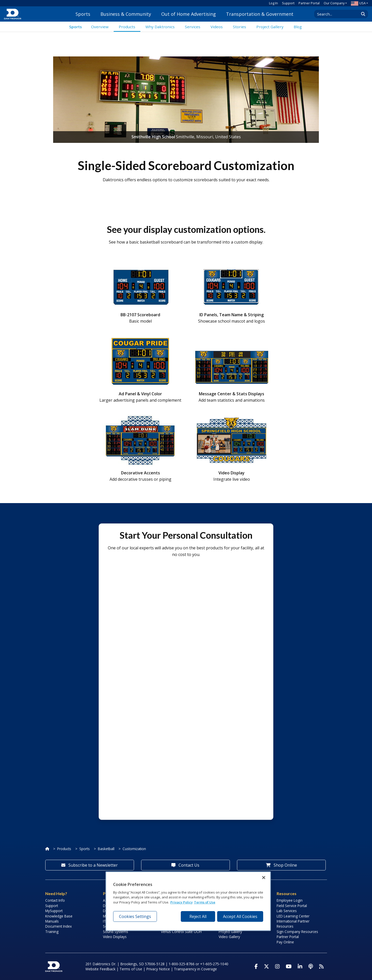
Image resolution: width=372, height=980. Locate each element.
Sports (83, 14)
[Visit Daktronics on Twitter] (266, 967)
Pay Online (285, 942)
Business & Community (126, 14)
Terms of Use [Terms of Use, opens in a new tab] (205, 902)
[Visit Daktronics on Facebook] (256, 967)
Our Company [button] (334, 3)
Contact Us (185, 865)
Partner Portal (309, 3)
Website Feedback (100, 969)
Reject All (198, 916)
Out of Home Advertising (189, 14)
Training (52, 932)
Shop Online (281, 865)
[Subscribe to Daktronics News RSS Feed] (321, 967)
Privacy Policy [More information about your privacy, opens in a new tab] (182, 902)
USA (358, 3)
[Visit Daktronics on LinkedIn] (300, 967)
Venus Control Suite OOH (181, 932)
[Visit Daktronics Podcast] (311, 967)
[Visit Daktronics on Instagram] (277, 967)
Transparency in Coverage (195, 969)
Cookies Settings (135, 916)
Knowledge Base (59, 916)
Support (288, 3)
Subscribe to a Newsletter (90, 865)
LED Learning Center (293, 916)
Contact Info (55, 900)
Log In (273, 3)
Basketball (106, 849)
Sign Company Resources (297, 932)
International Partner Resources (293, 924)
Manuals (52, 921)
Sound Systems (116, 932)
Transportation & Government (260, 14)
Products (64, 849)
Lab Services (287, 911)
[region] (188, 901)
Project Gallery (230, 932)
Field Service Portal (292, 906)
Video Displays (115, 937)
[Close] (264, 878)
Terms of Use (131, 969)
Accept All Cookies (240, 916)
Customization (134, 849)
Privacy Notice (158, 969)
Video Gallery (229, 937)
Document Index (58, 926)
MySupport (54, 911)
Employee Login (290, 900)
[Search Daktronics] (339, 14)
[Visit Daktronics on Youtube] (289, 967)
